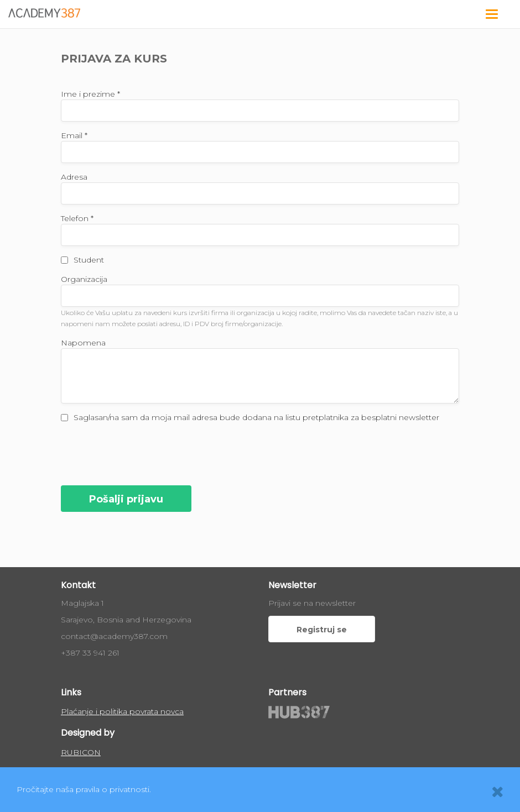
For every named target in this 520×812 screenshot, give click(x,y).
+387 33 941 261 (90, 653)
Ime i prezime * (90, 94)
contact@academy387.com (114, 636)
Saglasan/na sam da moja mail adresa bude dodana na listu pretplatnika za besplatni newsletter (256, 417)
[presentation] (145, 453)
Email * (74, 135)
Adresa (74, 177)
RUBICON (81, 752)
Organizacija (84, 279)
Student (89, 260)
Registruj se (322, 630)
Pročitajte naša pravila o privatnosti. (84, 789)
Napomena (83, 343)
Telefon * (77, 218)
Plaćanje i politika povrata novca (122, 711)
